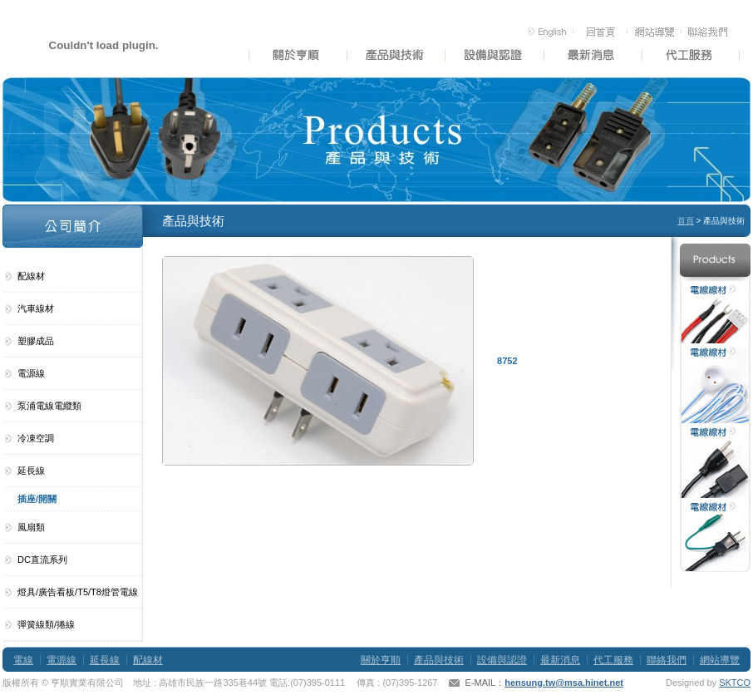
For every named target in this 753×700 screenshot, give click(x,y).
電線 (23, 660)
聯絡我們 (667, 660)
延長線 (31, 471)
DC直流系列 (42, 560)
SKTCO (735, 683)
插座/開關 (37, 499)
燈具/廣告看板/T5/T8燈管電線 (78, 592)
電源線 (31, 373)
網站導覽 (720, 660)
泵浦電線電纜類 (49, 406)
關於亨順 (381, 660)
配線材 (31, 276)
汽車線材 (36, 308)
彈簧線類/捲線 (46, 624)
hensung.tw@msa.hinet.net (564, 683)
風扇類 (31, 527)
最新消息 (560, 660)
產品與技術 (439, 660)
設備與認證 (502, 660)
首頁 (686, 221)
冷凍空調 (36, 438)
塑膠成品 (36, 341)
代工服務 (613, 660)
